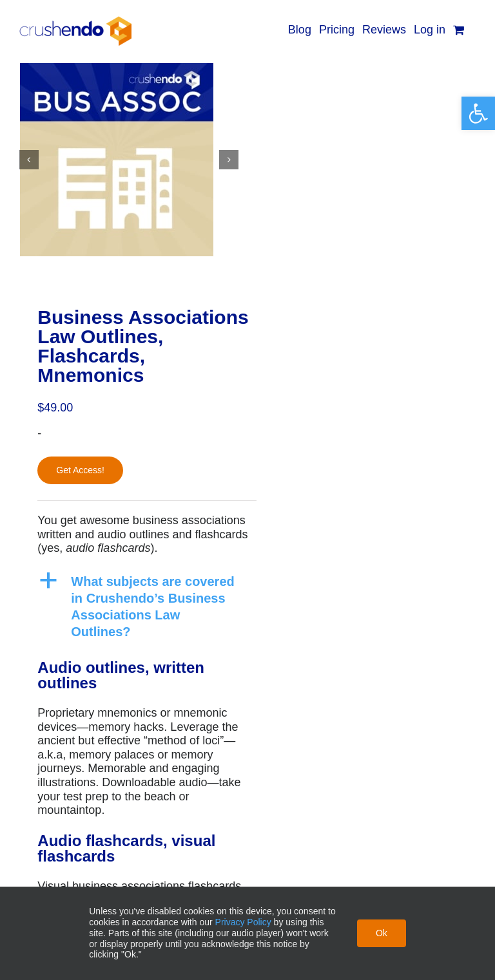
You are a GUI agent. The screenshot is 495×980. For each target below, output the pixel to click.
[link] (478, 113)
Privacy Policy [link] (243, 922)
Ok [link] (382, 933)
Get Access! (80, 470)
